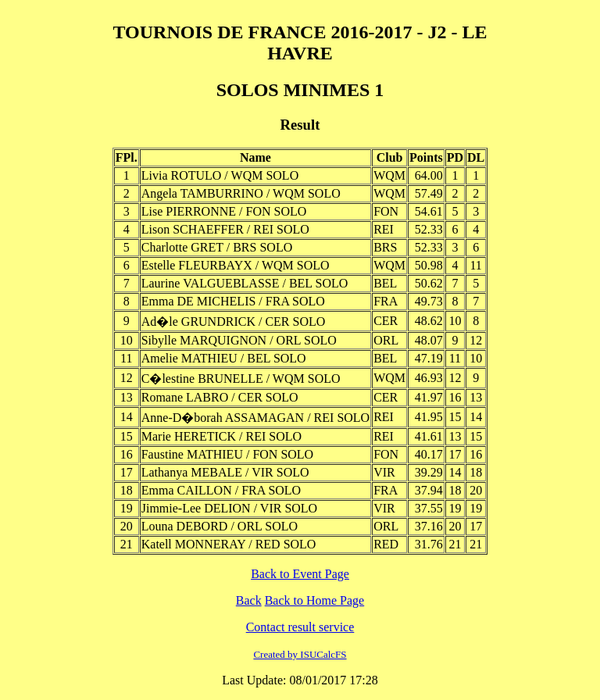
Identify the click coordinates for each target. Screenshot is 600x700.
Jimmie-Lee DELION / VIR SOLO (229, 508)
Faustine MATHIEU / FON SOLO (227, 454)
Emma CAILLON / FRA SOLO (221, 490)
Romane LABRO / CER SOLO (220, 397)
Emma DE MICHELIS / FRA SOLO (233, 301)
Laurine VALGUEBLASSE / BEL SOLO (245, 283)
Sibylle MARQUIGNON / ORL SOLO (239, 340)
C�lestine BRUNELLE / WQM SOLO (241, 379)
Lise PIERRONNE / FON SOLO (224, 211)
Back (249, 600)
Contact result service (300, 627)
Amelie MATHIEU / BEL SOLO (224, 358)
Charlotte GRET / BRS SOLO (217, 247)
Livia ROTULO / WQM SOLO (220, 175)
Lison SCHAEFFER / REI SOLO (225, 229)
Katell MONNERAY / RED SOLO (229, 544)
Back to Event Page (300, 574)
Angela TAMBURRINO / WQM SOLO (241, 193)
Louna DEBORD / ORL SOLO (220, 526)
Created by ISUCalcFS (300, 654)
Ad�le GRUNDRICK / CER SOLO (234, 321)
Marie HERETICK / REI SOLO (221, 436)
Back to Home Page (315, 600)
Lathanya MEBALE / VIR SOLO (225, 472)
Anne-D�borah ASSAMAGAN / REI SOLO (255, 418)
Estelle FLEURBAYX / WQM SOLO (236, 265)
